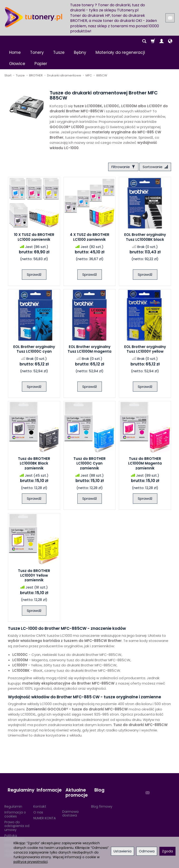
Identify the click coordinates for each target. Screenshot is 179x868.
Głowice (17, 64)
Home (15, 52)
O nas (38, 806)
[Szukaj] (144, 41)
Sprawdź (34, 276)
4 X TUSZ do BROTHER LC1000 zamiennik (90, 239)
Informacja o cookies (15, 808)
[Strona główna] (34, 17)
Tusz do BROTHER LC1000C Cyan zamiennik (89, 465)
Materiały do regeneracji (120, 52)
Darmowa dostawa (70, 807)
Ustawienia (122, 851)
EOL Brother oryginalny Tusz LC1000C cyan (34, 351)
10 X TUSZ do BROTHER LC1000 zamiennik (34, 239)
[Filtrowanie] (118, 168)
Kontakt (40, 800)
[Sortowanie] (154, 168)
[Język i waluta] (170, 41)
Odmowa (147, 851)
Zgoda (167, 851)
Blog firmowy (102, 800)
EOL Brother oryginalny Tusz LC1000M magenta (89, 351)
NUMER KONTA (45, 812)
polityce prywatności (31, 862)
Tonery (37, 52)
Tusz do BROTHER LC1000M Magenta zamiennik (145, 465)
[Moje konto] (162, 41)
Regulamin (13, 800)
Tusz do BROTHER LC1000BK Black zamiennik (34, 465)
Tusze (59, 52)
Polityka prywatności (14, 831)
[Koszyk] (153, 41)
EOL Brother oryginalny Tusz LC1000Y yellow (145, 351)
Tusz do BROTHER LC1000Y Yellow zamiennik (34, 577)
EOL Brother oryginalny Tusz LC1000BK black (145, 239)
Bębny (80, 52)
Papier (41, 64)
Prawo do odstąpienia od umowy (17, 820)
